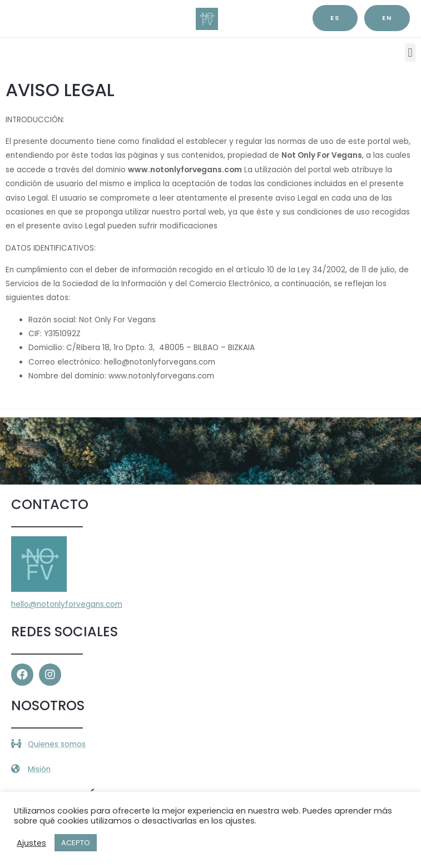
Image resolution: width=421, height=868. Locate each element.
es (335, 18)
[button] (410, 53)
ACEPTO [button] (76, 843)
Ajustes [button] (31, 843)
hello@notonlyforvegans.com (67, 604)
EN (387, 18)
